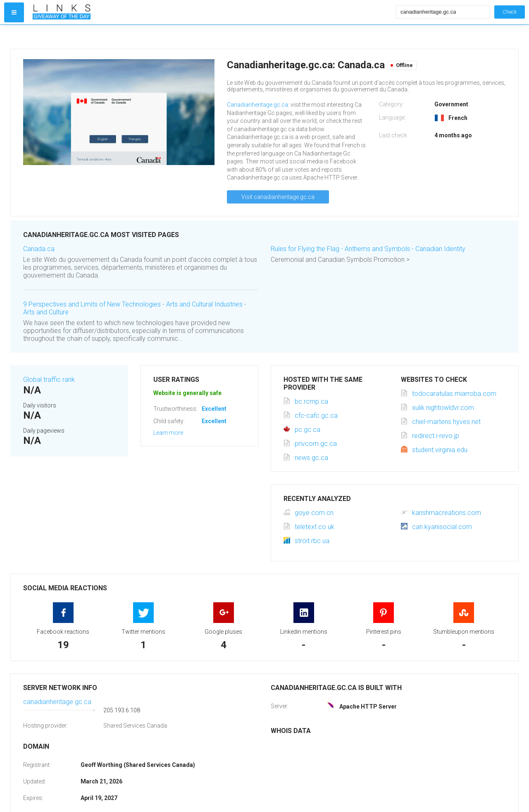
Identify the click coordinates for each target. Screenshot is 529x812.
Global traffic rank (49, 380)
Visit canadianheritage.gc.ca (278, 197)
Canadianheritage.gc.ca (257, 105)
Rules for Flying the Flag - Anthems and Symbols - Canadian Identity (368, 249)
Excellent (214, 409)
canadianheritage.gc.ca (57, 702)
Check (510, 12)
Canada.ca (39, 249)
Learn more (168, 433)
